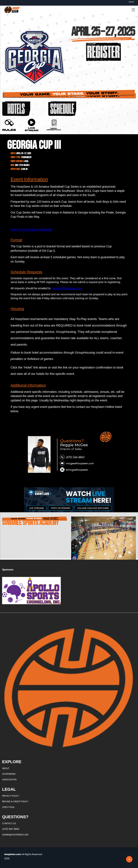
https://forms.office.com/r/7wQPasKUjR (54, 125)
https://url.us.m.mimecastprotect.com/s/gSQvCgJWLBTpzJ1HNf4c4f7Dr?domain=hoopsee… (32, 125)
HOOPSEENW (9, 774)
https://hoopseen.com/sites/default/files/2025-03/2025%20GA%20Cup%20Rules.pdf (9, 125)
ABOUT (6, 768)
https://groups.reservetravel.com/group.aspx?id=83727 (16, 109)
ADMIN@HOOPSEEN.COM (15, 835)
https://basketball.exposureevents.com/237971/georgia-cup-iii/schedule (62, 109)
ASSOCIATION (9, 780)
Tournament (26, 157)
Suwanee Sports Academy (30, 523)
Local (26, 161)
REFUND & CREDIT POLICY (15, 801)
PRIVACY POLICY (11, 796)
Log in (131, 2)
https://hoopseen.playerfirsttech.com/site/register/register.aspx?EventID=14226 (104, 52)
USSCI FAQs (8, 807)
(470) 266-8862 (11, 829)
